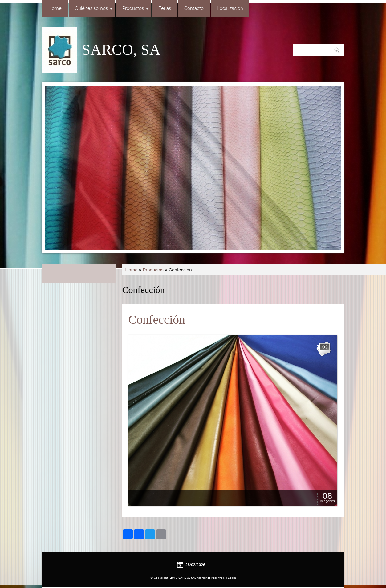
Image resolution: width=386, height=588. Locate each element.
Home (55, 8)
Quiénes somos (93, 8)
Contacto (194, 8)
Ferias (165, 8)
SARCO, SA (121, 50)
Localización (230, 8)
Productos (135, 8)
